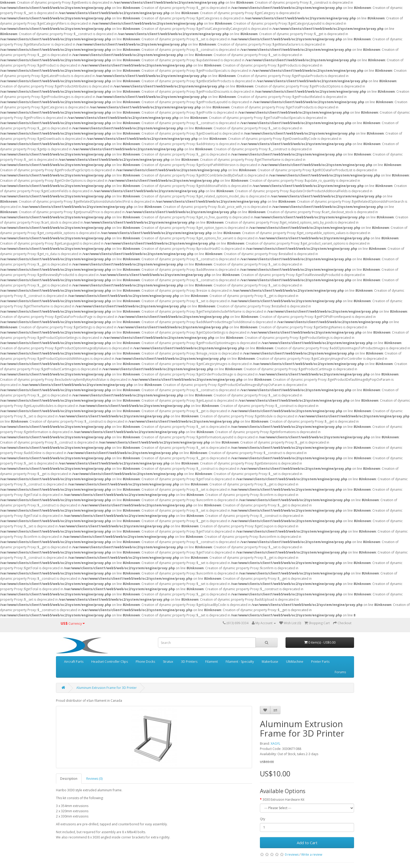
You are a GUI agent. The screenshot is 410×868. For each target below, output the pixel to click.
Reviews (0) (94, 779)
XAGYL (275, 743)
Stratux (168, 662)
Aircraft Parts (74, 662)
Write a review (312, 855)
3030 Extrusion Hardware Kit (283, 800)
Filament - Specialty (240, 662)
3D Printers (189, 662)
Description (69, 779)
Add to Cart (307, 843)
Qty (263, 819)
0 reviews (292, 855)
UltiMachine (295, 662)
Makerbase (270, 662)
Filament (212, 662)
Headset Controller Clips (110, 662)
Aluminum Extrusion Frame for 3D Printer (107, 688)
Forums (340, 672)
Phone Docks (145, 662)
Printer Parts (320, 662)
